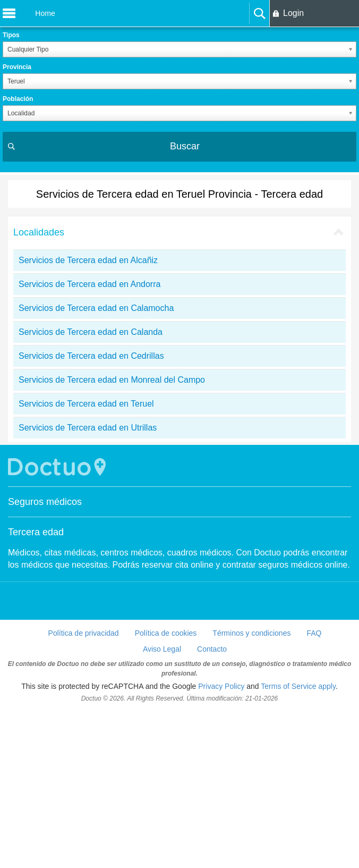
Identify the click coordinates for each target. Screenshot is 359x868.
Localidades (39, 389)
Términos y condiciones (251, 790)
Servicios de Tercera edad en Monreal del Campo (112, 537)
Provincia (17, 67)
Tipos (11, 35)
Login (293, 13)
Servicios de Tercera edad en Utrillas (88, 584)
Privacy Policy (221, 843)
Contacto (212, 806)
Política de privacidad (84, 790)
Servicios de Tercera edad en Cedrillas (91, 513)
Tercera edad (36, 689)
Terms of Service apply (298, 843)
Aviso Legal (162, 806)
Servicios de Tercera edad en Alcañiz (88, 417)
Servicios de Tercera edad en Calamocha (96, 465)
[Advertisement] (179, 252)
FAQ (314, 790)
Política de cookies (166, 790)
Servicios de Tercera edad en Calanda (91, 489)
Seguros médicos (45, 659)
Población (18, 99)
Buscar (185, 146)
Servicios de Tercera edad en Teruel (86, 561)
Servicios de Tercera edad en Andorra (89, 441)
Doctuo (58, 624)
